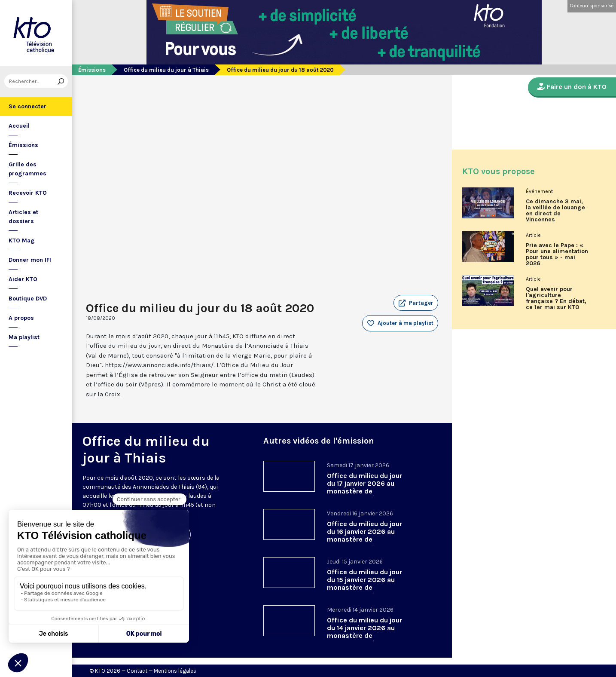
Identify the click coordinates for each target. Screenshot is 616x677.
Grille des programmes (27, 169)
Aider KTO (23, 279)
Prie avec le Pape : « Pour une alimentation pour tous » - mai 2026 (557, 254)
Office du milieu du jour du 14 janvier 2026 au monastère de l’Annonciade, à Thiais (364, 632)
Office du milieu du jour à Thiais (166, 70)
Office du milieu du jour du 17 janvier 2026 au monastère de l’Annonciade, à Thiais (364, 487)
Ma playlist (24, 337)
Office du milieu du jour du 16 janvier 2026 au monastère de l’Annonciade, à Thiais (364, 535)
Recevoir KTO (28, 193)
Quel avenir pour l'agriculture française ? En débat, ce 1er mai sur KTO (556, 298)
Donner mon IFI (30, 260)
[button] (416, 303)
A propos (21, 318)
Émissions (23, 145)
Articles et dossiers (23, 217)
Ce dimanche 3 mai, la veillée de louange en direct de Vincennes (555, 211)
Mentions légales (175, 671)
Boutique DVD (28, 299)
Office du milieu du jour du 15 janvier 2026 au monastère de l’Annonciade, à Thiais (364, 584)
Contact (137, 671)
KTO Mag (22, 240)
